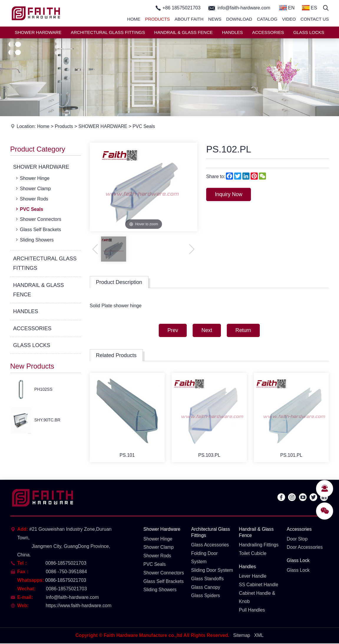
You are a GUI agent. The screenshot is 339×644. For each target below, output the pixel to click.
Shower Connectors (38, 219)
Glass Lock (299, 561)
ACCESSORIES (268, 32)
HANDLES (233, 32)
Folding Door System (205, 558)
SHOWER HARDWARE (38, 32)
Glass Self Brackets (38, 229)
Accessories (300, 530)
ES (310, 8)
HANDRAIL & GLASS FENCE (184, 32)
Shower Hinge (32, 178)
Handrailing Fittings (259, 546)
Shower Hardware (162, 530)
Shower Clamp (33, 188)
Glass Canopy (206, 597)
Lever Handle (253, 577)
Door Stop (297, 539)
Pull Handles (252, 611)
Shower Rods (31, 199)
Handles (248, 567)
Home (134, 19)
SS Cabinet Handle (259, 585)
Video (289, 19)
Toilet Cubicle (253, 554)
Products (158, 19)
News (215, 19)
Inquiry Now (229, 195)
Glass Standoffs (208, 588)
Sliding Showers (34, 240)
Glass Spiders (206, 605)
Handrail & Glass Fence (257, 533)
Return (244, 331)
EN (287, 8)
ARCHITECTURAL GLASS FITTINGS (108, 32)
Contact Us (315, 19)
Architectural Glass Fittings (211, 533)
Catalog (267, 19)
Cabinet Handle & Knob (257, 598)
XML (259, 636)
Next (207, 331)
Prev (172, 331)
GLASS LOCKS (309, 32)
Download (239, 19)
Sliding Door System (204, 576)
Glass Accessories (210, 546)
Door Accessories (305, 548)
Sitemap (242, 636)
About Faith (189, 19)
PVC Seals (146, 126)
